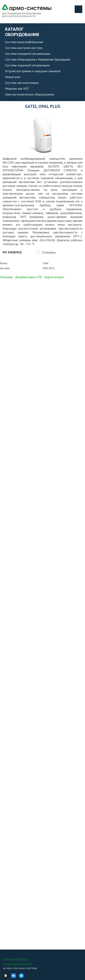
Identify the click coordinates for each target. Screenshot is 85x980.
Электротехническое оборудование (30, 94)
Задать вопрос (54, 277)
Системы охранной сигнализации (27, 65)
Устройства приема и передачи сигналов (33, 71)
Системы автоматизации (22, 83)
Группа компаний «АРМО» (18, 964)
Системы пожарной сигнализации (28, 54)
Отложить (49, 252)
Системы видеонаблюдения (24, 42)
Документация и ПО (29, 277)
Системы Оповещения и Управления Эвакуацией (38, 59)
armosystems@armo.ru (16, 959)
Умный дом (13, 77)
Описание (6, 277)
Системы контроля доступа (24, 48)
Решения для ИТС (17, 88)
